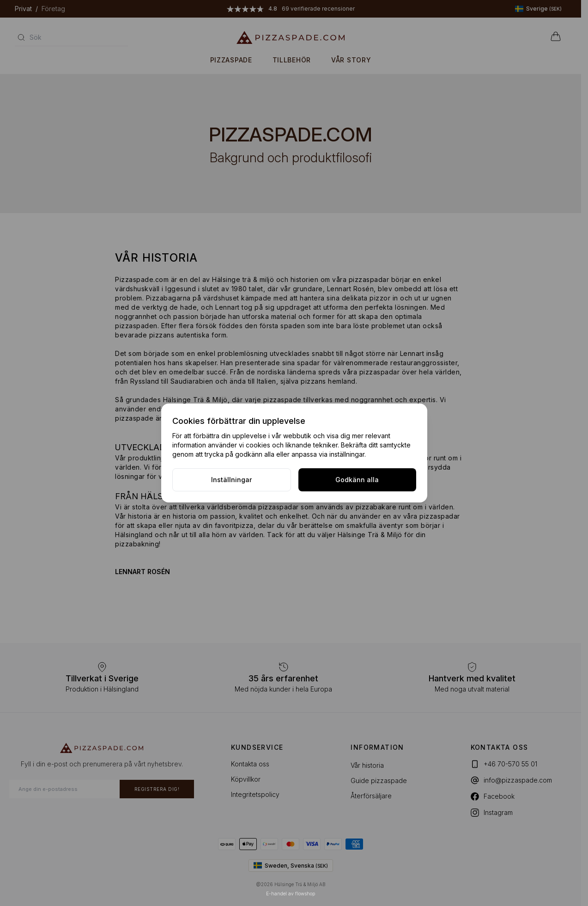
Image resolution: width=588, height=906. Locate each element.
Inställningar (231, 480)
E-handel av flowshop (291, 894)
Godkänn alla (357, 480)
